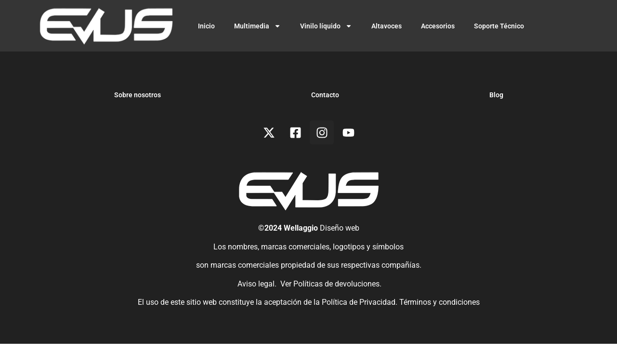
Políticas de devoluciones (336, 304)
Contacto (325, 115)
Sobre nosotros (138, 115)
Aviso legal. (256, 304)
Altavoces (387, 26)
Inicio (206, 26)
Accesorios (438, 26)
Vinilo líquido (326, 26)
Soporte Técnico (499, 26)
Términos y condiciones (440, 322)
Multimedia (257, 26)
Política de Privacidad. (361, 322)
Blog (496, 115)
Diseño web (340, 248)
